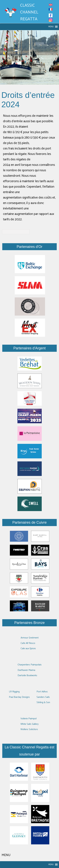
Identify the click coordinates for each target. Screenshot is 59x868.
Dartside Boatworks (27, 675)
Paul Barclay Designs (19, 697)
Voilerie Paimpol (29, 719)
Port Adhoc (42, 692)
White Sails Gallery (29, 724)
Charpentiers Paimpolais (30, 665)
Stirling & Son (43, 702)
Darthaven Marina (26, 670)
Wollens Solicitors (29, 729)
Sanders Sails (43, 697)
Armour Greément (30, 638)
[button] (51, 27)
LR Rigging (14, 692)
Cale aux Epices (28, 649)
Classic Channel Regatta (29, 12)
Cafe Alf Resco (28, 643)
